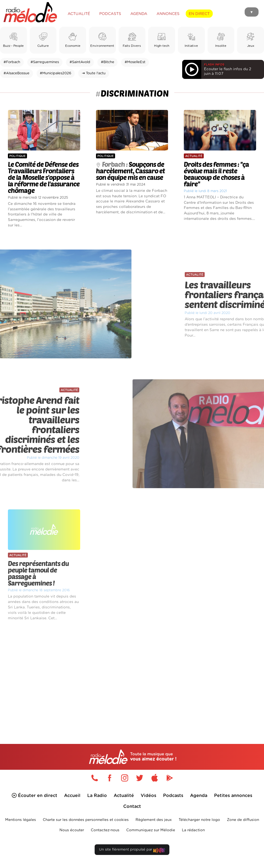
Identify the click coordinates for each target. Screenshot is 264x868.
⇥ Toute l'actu (94, 73)
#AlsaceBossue (16, 73)
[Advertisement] (132, 674)
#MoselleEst (135, 62)
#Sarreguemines (45, 62)
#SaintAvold (80, 62)
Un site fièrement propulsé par (132, 851)
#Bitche (108, 62)
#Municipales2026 (55, 73)
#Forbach (12, 62)
